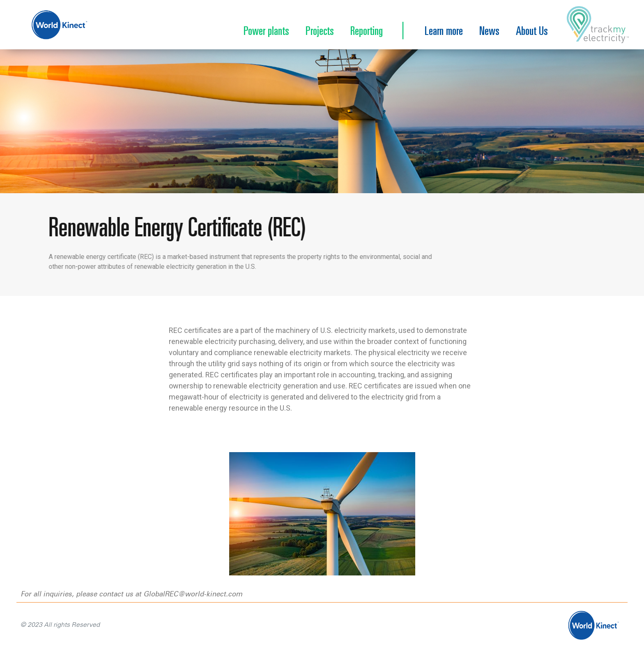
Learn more (444, 32)
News (489, 32)
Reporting (367, 32)
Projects (320, 32)
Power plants (266, 32)
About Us (532, 32)
